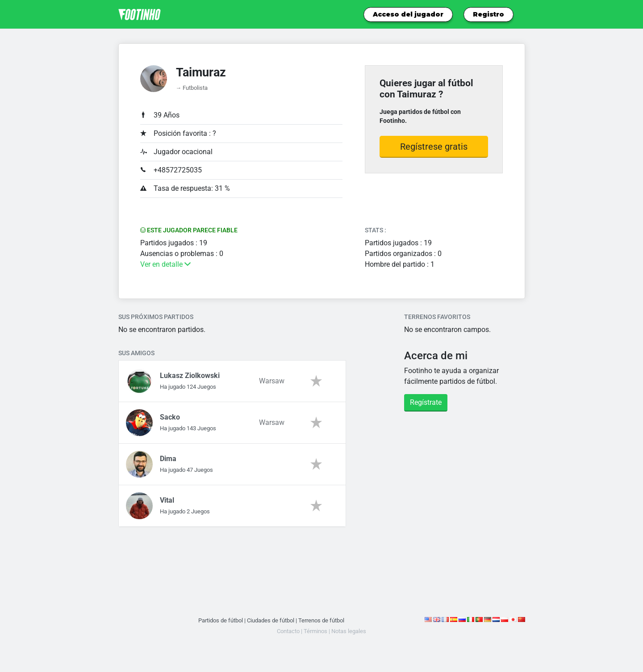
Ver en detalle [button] (165, 264)
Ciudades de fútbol (271, 620)
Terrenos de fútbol (321, 620)
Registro (489, 14)
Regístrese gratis (434, 147)
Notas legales (349, 631)
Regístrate (426, 402)
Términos (315, 631)
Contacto (288, 631)
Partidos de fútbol (221, 620)
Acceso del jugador (408, 14)
